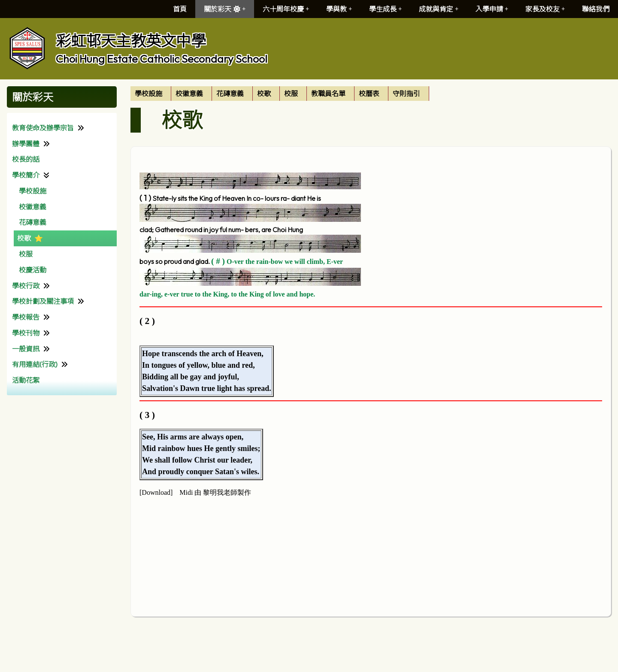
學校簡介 (26, 175)
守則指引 (406, 94)
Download (156, 492)
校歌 (24, 238)
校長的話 (26, 159)
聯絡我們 (596, 9)
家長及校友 (545, 9)
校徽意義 (33, 207)
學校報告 (26, 317)
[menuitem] (151, 94)
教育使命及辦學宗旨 (43, 128)
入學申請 (492, 9)
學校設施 (33, 191)
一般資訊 (26, 349)
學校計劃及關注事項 (43, 301)
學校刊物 (26, 333)
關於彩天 (225, 9)
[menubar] (280, 94)
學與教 (339, 9)
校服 (26, 254)
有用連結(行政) (35, 364)
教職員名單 (328, 94)
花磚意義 (33, 222)
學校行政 (26, 286)
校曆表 (369, 94)
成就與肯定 (439, 9)
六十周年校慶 (286, 9)
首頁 (180, 9)
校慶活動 (33, 270)
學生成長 (385, 9)
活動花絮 (26, 380)
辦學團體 (26, 144)
